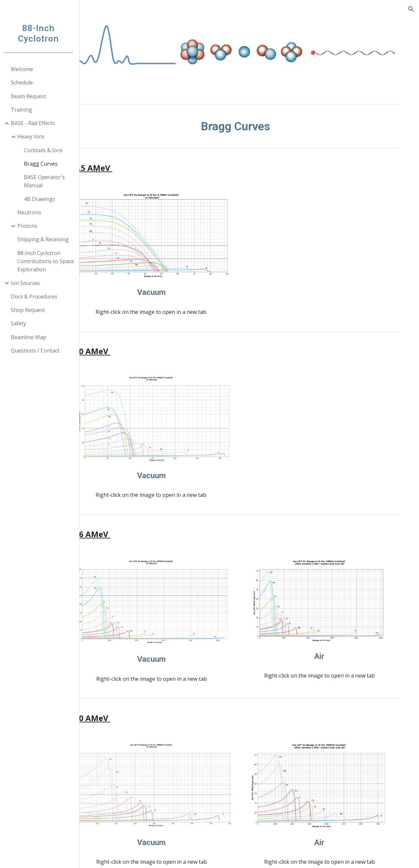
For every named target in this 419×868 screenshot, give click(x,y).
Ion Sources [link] (28, 283)
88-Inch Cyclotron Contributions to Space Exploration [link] (48, 261)
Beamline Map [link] (31, 337)
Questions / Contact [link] (37, 351)
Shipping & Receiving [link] (45, 239)
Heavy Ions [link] (33, 136)
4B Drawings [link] (42, 199)
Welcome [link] (24, 69)
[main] (251, 126)
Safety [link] (21, 323)
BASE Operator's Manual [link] (47, 181)
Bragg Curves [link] (43, 164)
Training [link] (24, 110)
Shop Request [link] (30, 310)
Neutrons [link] (32, 212)
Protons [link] (30, 226)
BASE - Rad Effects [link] (35, 123)
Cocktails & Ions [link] (46, 150)
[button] (411, 9)
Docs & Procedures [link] (36, 297)
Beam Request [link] (31, 96)
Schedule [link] (24, 82)
